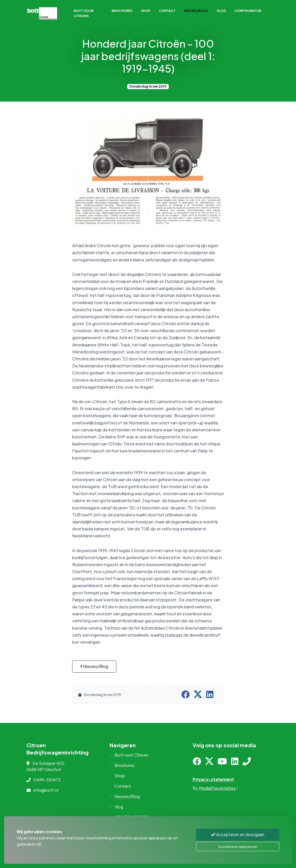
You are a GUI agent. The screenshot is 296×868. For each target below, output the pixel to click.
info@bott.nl (46, 790)
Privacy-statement (213, 779)
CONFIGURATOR (248, 11)
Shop (146, 11)
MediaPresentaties (217, 788)
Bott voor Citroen (84, 13)
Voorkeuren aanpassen (238, 846)
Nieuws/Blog (196, 11)
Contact (167, 11)
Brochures (122, 11)
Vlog (221, 11)
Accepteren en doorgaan (238, 834)
